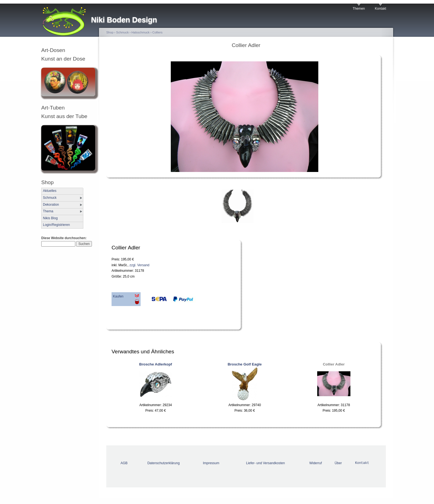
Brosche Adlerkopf (156, 364)
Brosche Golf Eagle (245, 364)
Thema (48, 211)
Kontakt (380, 9)
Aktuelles (50, 191)
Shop (110, 32)
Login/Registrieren (56, 225)
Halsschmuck (141, 32)
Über (338, 463)
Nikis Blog (50, 218)
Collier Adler (334, 364)
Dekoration (51, 205)
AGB (124, 463)
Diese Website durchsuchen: (64, 238)
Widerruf (315, 463)
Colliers (157, 32)
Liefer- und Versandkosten (265, 463)
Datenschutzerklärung (163, 463)
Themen (359, 9)
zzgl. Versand (139, 265)
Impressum (211, 463)
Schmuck (50, 198)
